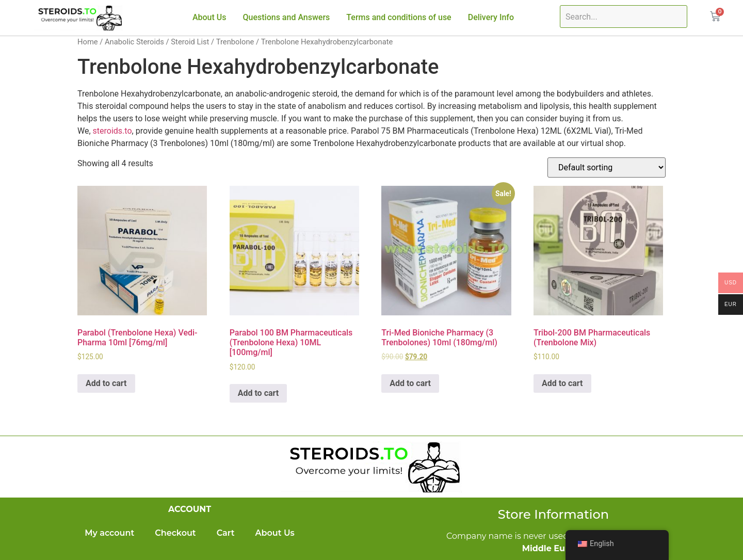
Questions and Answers (287, 17)
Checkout (175, 533)
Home (88, 42)
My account (109, 533)
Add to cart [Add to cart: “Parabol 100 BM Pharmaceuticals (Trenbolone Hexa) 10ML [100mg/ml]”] (259, 393)
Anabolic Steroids (134, 42)
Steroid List (190, 42)
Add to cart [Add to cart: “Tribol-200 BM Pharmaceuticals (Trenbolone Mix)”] (562, 383)
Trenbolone (235, 42)
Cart (226, 533)
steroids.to (112, 131)
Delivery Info (491, 17)
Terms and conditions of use (399, 17)
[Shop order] (607, 167)
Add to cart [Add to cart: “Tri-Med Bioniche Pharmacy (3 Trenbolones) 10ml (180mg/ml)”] (410, 383)
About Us (209, 17)
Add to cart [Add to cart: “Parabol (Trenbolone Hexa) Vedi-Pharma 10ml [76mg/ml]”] (106, 383)
